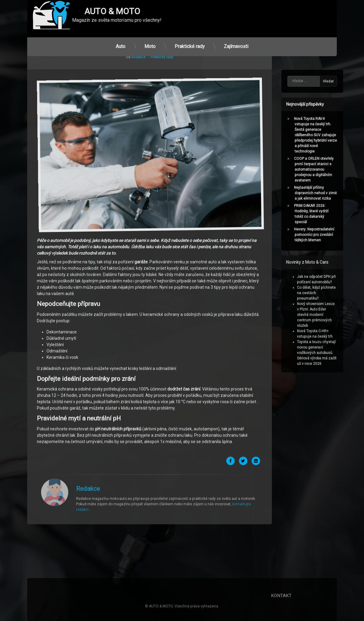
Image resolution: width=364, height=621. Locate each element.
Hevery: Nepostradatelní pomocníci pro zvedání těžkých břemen (322, 235)
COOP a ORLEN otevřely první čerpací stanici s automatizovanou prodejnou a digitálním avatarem (322, 169)
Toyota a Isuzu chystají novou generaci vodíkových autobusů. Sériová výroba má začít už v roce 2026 (325, 353)
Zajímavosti (236, 38)
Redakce (88, 415)
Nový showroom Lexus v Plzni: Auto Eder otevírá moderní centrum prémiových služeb (324, 315)
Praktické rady (190, 38)
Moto (150, 38)
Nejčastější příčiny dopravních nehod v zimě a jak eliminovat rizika (323, 193)
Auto (121, 38)
